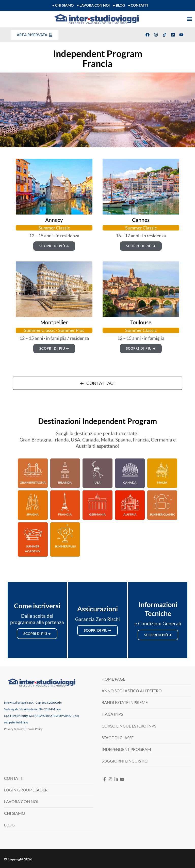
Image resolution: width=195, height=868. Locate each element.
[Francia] (65, 502)
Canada (130, 482)
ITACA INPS (112, 714)
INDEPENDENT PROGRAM (126, 749)
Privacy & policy (14, 729)
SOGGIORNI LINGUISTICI (125, 761)
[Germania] (97, 502)
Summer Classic (162, 514)
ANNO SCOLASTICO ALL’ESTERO (132, 691)
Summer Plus (65, 546)
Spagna (33, 514)
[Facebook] (104, 779)
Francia (65, 514)
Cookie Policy (34, 729)
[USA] (97, 470)
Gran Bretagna (33, 482)
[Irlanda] (65, 470)
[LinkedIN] (116, 779)
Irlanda (65, 482)
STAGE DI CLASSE (118, 738)
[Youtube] (122, 779)
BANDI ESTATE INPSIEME (125, 702)
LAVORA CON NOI (21, 801)
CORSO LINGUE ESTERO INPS (129, 726)
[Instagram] (110, 779)
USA (97, 482)
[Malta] (162, 470)
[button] (190, 19)
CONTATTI (14, 778)
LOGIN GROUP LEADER (26, 790)
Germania (97, 514)
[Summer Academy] (33, 534)
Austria (130, 514)
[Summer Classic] (162, 502)
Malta (162, 482)
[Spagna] (33, 502)
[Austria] (130, 502)
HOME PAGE (113, 679)
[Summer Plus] (65, 534)
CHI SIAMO (15, 813)
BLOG (9, 825)
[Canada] (130, 470)
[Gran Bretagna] (33, 470)
